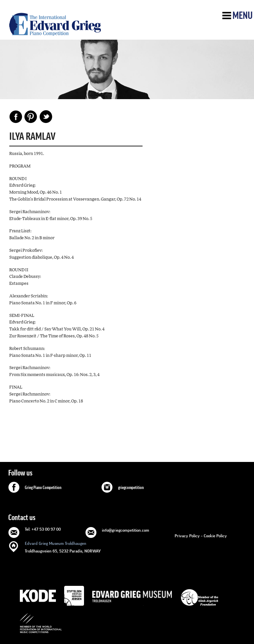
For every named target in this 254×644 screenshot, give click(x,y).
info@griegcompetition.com (126, 530)
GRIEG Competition (55, 24)
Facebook (16, 117)
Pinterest (31, 117)
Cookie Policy (215, 536)
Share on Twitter (46, 117)
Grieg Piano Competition (43, 488)
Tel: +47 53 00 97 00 (43, 529)
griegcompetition (131, 488)
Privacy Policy (187, 536)
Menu (243, 16)
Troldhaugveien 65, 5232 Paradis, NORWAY (63, 547)
